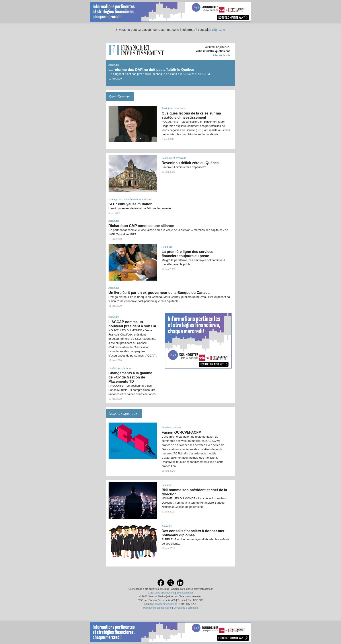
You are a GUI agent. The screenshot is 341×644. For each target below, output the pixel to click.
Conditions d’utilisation (186, 608)
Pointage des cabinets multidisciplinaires (131, 199)
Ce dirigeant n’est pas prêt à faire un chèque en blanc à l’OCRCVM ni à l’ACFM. (160, 74)
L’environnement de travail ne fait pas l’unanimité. (140, 208)
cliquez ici (219, 30)
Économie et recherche (174, 158)
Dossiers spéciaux (171, 427)
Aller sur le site (222, 55)
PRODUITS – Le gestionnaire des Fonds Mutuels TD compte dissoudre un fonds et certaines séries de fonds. (133, 390)
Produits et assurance (173, 108)
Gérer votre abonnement (161, 593)
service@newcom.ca (166, 604)
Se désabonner (185, 593)
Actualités (114, 65)
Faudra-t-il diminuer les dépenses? (184, 167)
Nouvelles (167, 526)
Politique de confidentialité (157, 608)
